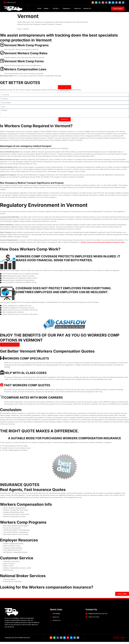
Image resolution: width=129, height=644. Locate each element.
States (47, 9)
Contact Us (87, 8)
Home (39, 8)
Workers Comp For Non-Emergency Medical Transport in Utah (103, 242)
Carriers (56, 9)
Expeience (67, 9)
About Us (78, 8)
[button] (65, 87)
